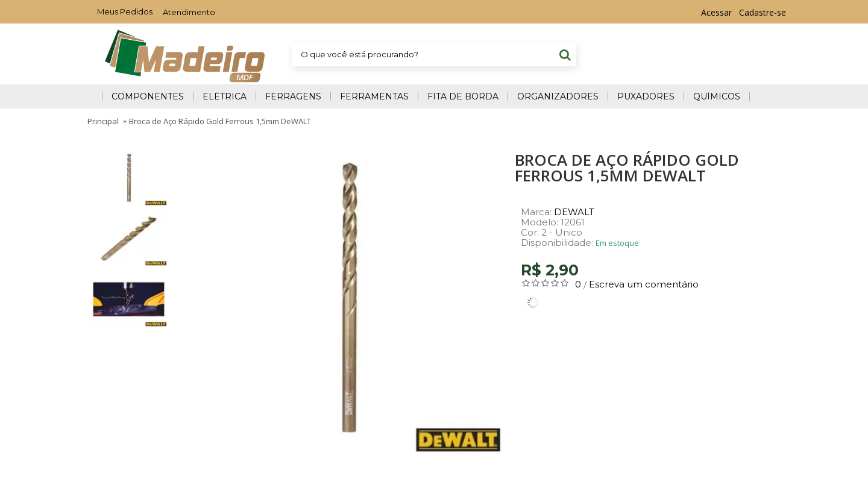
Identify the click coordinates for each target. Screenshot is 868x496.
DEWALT (574, 212)
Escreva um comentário (644, 284)
